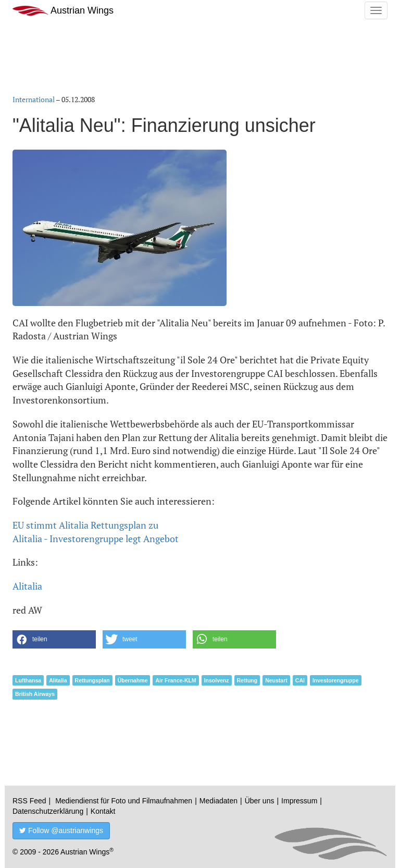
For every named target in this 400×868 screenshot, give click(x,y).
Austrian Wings (63, 11)
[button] (54, 639)
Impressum (299, 801)
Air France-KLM (176, 680)
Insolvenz (217, 680)
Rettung (247, 680)
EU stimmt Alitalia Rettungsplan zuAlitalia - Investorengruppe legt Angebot (96, 532)
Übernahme (133, 680)
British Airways (35, 694)
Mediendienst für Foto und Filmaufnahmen (124, 801)
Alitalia (27, 586)
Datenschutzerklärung (48, 811)
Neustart (276, 680)
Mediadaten (218, 801)
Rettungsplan (92, 680)
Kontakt (103, 811)
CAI (300, 680)
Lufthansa (28, 680)
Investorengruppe (336, 680)
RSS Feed (29, 801)
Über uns (260, 801)
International (34, 99)
